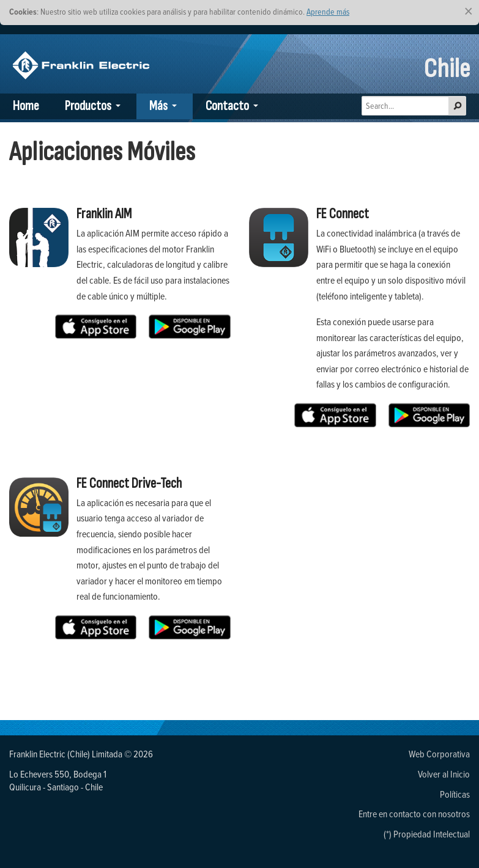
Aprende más (328, 11)
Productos (88, 106)
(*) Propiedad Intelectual (427, 834)
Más (158, 106)
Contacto (227, 106)
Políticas (455, 794)
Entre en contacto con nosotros (414, 814)
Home (26, 106)
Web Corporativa (439, 754)
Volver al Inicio (444, 774)
